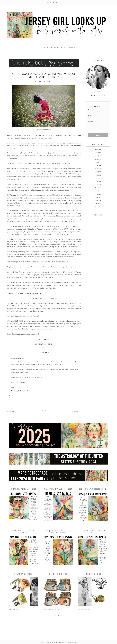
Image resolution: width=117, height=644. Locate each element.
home (44, 47)
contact (50, 47)
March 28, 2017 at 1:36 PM (20, 391)
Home (44, 411)
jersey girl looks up (58, 642)
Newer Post (11, 412)
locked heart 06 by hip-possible (44, 130)
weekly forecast (60, 47)
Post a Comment (14, 396)
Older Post (76, 412)
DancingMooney (16, 359)
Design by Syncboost (70, 642)
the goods (70, 47)
